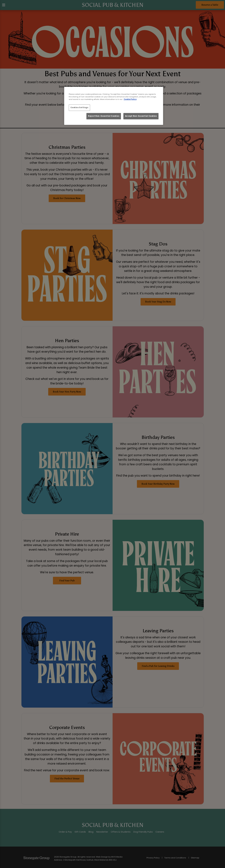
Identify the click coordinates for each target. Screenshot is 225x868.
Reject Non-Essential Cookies (104, 116)
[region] (114, 106)
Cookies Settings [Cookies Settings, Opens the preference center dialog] (79, 108)
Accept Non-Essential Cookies (141, 116)
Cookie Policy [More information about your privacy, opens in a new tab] (130, 99)
